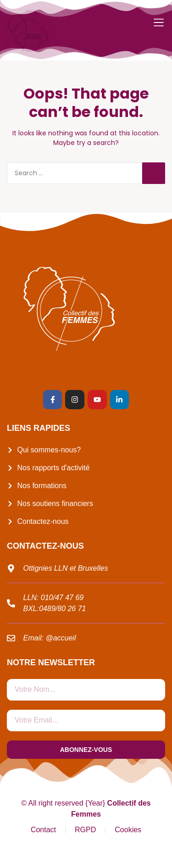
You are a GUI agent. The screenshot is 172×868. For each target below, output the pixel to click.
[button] (159, 22)
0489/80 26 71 (62, 609)
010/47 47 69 (62, 598)
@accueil (61, 638)
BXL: (31, 609)
